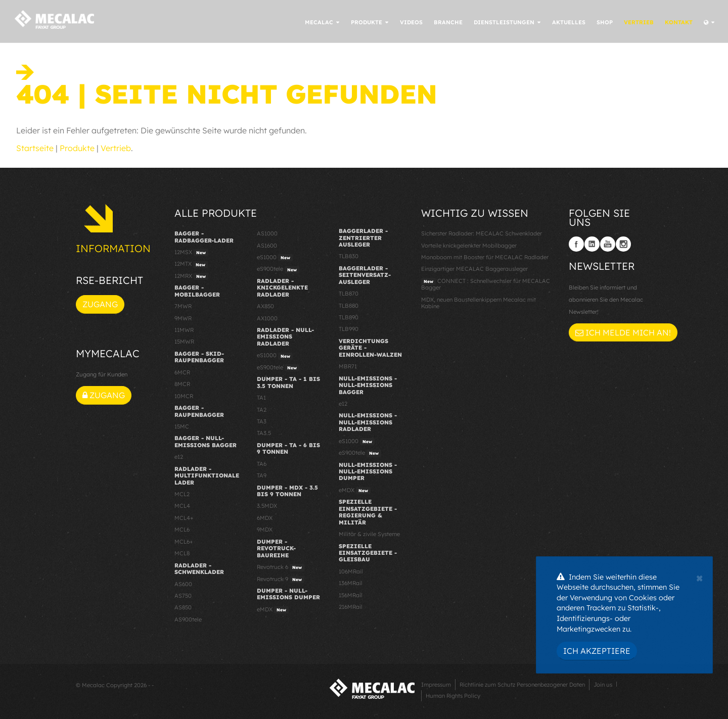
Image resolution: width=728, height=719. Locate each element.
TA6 (262, 464)
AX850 (265, 306)
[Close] (699, 577)
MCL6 (182, 530)
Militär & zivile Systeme (369, 534)
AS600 (183, 584)
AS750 (183, 596)
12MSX (191, 253)
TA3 (262, 421)
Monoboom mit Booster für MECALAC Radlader (485, 257)
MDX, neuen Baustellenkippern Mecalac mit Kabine (479, 303)
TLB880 (349, 306)
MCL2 (182, 494)
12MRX (191, 276)
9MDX (265, 530)
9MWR (183, 318)
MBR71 (348, 366)
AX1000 (267, 318)
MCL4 (182, 506)
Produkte (77, 148)
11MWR (184, 330)
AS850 (183, 607)
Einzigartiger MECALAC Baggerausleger (474, 269)
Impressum (436, 685)
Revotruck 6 (281, 567)
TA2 (262, 410)
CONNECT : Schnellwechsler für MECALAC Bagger (486, 284)
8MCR (182, 384)
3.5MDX (267, 506)
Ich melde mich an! (623, 332)
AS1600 (267, 246)
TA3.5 (264, 433)
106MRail (351, 571)
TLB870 (349, 294)
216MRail (351, 607)
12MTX (191, 264)
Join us (603, 685)
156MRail (351, 595)
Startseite (35, 148)
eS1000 (275, 258)
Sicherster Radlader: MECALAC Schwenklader (482, 233)
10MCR (184, 396)
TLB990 (349, 329)
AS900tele (188, 619)
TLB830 (349, 256)
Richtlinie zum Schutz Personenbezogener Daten (522, 685)
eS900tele (278, 269)
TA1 (261, 398)
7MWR (183, 306)
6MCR (182, 372)
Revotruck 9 (281, 580)
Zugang (100, 304)
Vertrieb (116, 148)
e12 (179, 457)
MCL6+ (184, 542)
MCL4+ (184, 518)
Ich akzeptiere (597, 651)
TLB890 (349, 317)
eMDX (273, 610)
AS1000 (267, 233)
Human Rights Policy (453, 696)
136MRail (351, 583)
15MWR (184, 342)
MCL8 (182, 553)
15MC (182, 426)
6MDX (265, 518)
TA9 (262, 475)
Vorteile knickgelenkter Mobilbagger (469, 246)
